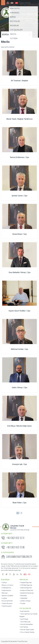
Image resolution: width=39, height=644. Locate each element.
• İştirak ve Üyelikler (7, 596)
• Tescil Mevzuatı (25, 622)
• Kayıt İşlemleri (24, 611)
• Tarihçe (4, 583)
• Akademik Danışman (27, 593)
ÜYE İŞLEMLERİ (16, 30)
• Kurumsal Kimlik (7, 601)
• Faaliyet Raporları (26, 583)
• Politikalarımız (6, 588)
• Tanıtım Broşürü (7, 603)
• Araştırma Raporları (26, 590)
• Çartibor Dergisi (25, 601)
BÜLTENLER (15, 21)
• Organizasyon (6, 590)
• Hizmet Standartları (26, 624)
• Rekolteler (23, 596)
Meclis (5, 42)
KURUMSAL (15, 13)
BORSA (13, 17)
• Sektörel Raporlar (26, 588)
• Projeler (22, 603)
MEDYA (13, 34)
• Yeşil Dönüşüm (6, 606)
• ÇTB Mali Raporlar (26, 585)
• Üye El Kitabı (24, 619)
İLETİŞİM (14, 38)
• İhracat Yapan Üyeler (27, 630)
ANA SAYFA (15, 8)
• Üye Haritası (24, 627)
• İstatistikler (24, 598)
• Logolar (4, 598)
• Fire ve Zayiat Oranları (27, 632)
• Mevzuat (4, 593)
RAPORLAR (14, 26)
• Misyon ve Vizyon (7, 585)
